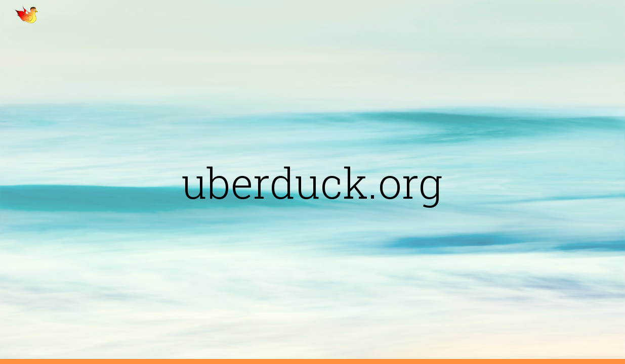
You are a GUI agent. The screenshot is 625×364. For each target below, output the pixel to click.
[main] (312, 182)
